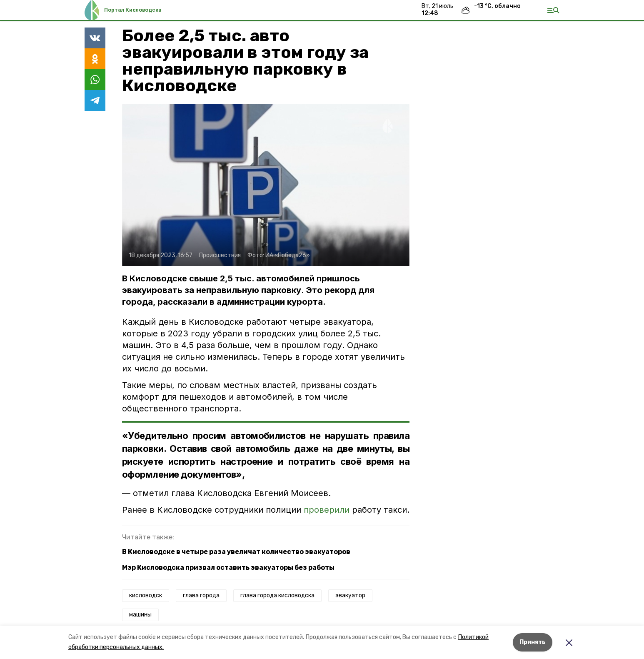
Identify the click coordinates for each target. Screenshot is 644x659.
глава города (201, 595)
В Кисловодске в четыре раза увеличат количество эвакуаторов (236, 552)
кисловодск (146, 595)
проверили (327, 510)
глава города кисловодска (277, 595)
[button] (266, 185)
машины (140, 615)
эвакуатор (350, 595)
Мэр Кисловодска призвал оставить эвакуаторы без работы (228, 568)
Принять (533, 642)
